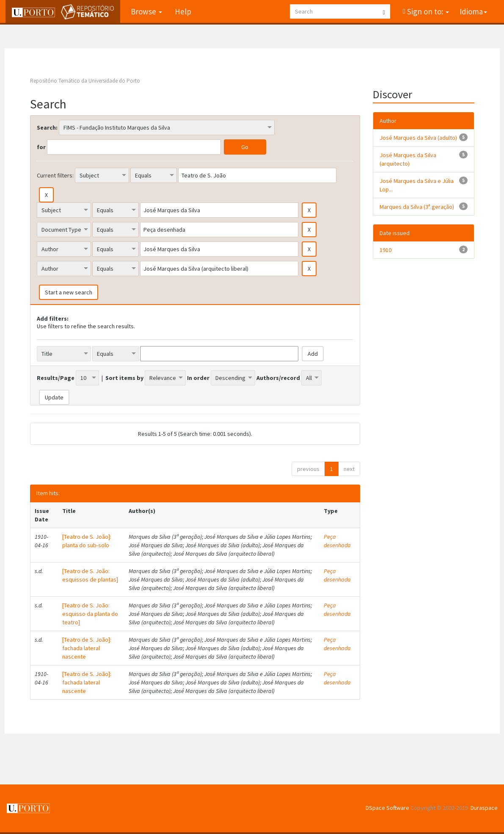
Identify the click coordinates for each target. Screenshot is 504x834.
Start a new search (69, 292)
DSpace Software (387, 808)
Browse (146, 11)
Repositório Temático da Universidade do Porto (85, 81)
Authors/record (278, 378)
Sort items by (124, 378)
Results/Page (56, 378)
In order (198, 378)
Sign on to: (427, 11)
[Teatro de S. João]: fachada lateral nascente (87, 648)
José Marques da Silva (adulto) (418, 138)
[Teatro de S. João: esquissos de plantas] (90, 575)
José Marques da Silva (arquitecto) (408, 159)
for (41, 147)
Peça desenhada (337, 541)
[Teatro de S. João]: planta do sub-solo (87, 541)
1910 (386, 250)
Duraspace (484, 808)
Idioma (473, 11)
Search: (47, 127)
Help (182, 11)
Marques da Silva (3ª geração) (417, 207)
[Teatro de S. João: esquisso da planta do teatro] (90, 614)
